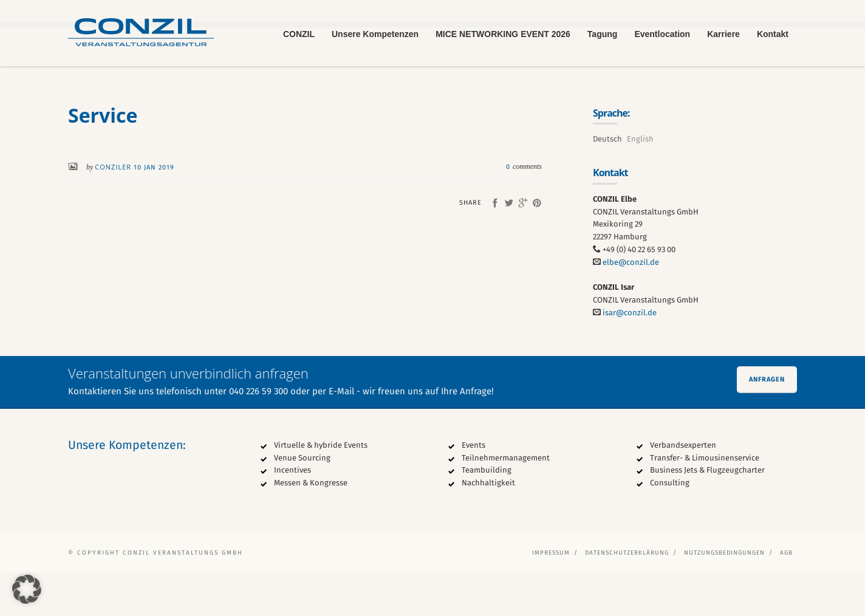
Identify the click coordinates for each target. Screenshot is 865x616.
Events (474, 488)
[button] (27, 589)
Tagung (603, 34)
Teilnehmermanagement (506, 501)
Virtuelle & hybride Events (321, 488)
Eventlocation (662, 34)
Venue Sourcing (302, 501)
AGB (786, 596)
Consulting (670, 526)
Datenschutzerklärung (627, 596)
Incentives (292, 514)
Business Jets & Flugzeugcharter (707, 514)
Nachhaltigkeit (488, 526)
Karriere (723, 34)
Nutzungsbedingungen (724, 596)
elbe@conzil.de (631, 305)
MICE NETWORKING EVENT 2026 (503, 34)
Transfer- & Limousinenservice (705, 501)
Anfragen (767, 423)
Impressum (551, 596)
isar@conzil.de (630, 356)
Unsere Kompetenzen (375, 34)
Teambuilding (487, 514)
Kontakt (773, 34)
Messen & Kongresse (311, 526)
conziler (114, 210)
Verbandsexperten (683, 488)
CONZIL (299, 34)
